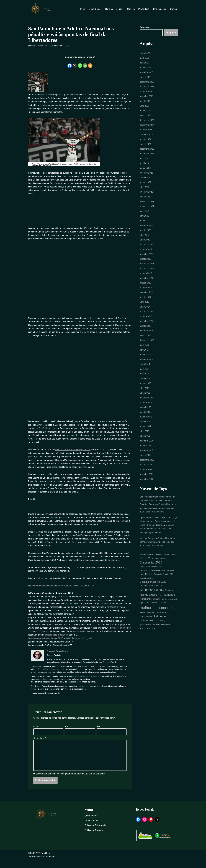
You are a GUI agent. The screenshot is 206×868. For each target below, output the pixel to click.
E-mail (69, 734)
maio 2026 (145, 58)
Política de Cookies (94, 839)
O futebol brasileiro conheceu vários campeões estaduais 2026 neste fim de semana (158, 517)
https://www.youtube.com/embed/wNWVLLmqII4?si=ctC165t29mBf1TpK (62, 592)
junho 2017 (145, 312)
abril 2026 (144, 63)
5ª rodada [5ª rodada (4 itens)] (173, 564)
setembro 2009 (147, 483)
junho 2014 (145, 370)
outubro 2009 (146, 478)
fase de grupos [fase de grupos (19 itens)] (148, 605)
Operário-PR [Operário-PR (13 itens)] (146, 627)
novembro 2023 (147, 156)
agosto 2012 (145, 419)
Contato (174, 9)
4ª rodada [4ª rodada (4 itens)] (166, 564)
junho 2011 (145, 444)
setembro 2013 (147, 385)
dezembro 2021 (147, 205)
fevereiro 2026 (146, 73)
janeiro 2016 (145, 341)
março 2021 (145, 224)
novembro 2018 (147, 273)
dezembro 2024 (147, 122)
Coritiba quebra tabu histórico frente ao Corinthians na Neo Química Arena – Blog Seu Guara (158, 509)
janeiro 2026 (145, 78)
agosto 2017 (145, 302)
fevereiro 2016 (146, 336)
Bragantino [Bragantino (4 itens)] (163, 568)
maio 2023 (145, 161)
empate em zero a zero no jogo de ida (74, 453)
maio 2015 (145, 351)
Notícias (108, 9)
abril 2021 (144, 219)
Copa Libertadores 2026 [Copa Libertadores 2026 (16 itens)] (153, 592)
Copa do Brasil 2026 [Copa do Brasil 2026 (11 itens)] (163, 584)
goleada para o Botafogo (63, 642)
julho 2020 (145, 239)
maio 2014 (145, 375)
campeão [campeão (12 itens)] (171, 580)
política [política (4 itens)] (166, 631)
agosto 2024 (145, 141)
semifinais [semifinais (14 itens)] (166, 635)
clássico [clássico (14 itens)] (148, 584)
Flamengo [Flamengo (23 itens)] (169, 605)
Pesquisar (144, 27)
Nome (37, 734)
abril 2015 (144, 356)
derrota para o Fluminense (86, 638)
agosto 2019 (145, 263)
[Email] (85, 64)
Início (82, 9)
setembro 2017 (147, 297)
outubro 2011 (146, 424)
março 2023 (145, 170)
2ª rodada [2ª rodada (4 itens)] (150, 564)
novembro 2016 (147, 317)
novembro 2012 (147, 405)
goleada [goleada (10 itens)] (156, 609)
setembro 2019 (147, 258)
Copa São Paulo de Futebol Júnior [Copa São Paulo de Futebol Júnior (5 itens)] (152, 596)
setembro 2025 (147, 97)
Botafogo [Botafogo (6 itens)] (155, 568)
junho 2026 (145, 53)
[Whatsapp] (80, 64)
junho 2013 (145, 400)
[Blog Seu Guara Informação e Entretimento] (41, 9)
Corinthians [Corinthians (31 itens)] (147, 600)
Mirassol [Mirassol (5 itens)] (143, 623)
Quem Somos (94, 9)
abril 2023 (144, 166)
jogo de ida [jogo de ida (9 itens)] (145, 613)
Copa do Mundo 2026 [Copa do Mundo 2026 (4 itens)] (146, 588)
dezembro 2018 (147, 268)
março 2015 (145, 361)
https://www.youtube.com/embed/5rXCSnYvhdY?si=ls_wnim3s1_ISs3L (61, 645)
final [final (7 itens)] (160, 605)
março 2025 (145, 112)
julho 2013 (145, 395)
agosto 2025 (145, 102)
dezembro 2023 (147, 151)
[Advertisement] (80, 214)
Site (99, 734)
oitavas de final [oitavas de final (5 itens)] (162, 623)
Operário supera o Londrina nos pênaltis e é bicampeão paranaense (157, 538)
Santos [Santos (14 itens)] (156, 635)
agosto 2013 (145, 390)
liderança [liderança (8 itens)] (155, 613)
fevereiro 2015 (146, 366)
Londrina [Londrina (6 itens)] (163, 613)
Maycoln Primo (147, 547)
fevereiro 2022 (146, 195)
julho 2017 (145, 307)
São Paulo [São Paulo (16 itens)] (145, 639)
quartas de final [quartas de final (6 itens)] (146, 635)
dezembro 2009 (147, 468)
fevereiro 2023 (146, 175)
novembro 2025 (147, 87)
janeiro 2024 (145, 146)
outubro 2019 (146, 253)
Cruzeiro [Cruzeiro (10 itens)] (169, 600)
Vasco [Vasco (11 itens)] (155, 639)
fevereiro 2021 (146, 229)
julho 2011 (145, 439)
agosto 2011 (145, 434)
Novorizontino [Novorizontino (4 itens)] (151, 623)
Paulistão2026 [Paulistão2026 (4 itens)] (159, 631)
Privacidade (143, 9)
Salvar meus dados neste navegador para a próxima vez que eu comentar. (70, 782)
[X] (75, 64)
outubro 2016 (146, 322)
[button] (123, 9)
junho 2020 (145, 244)
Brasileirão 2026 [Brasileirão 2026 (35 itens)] (151, 572)
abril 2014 (144, 380)
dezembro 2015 (147, 346)
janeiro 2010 (145, 463)
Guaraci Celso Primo (40, 46)
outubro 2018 (146, 278)
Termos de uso (159, 9)
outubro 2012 (146, 410)
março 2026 (145, 68)
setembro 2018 (147, 283)
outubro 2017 (146, 292)
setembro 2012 (147, 414)
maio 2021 (145, 214)
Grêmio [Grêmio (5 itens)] (164, 609)
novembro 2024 (147, 127)
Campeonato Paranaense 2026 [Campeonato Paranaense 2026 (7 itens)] (152, 580)
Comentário (39, 746)
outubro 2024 (146, 131)
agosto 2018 (145, 288)
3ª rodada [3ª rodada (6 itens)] (158, 564)
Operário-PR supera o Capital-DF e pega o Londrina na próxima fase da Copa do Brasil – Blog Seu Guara (159, 530)
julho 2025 (145, 107)
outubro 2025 (146, 92)
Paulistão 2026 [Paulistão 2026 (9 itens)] (146, 631)
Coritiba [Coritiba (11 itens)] (160, 600)
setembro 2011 (147, 429)
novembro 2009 (147, 473)
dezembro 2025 (147, 83)
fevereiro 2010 (146, 458)
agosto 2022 (145, 185)
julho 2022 (145, 190)
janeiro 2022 (145, 200)
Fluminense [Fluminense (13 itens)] (146, 609)
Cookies (130, 9)
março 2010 (145, 453)
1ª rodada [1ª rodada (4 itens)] (143, 564)
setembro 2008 (147, 488)
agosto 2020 (145, 234)
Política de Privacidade (95, 834)
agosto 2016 (145, 331)
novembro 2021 (147, 209)
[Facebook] (70, 64)
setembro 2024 (147, 136)
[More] (90, 64)
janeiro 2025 (145, 117)
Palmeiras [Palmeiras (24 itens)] (160, 627)
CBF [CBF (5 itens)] (141, 584)
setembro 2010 (147, 448)
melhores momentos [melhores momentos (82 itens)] (157, 618)
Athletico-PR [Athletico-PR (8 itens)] (145, 568)
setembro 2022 (147, 180)
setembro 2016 (147, 327)
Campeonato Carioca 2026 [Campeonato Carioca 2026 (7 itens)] (150, 577)
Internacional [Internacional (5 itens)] (172, 609)
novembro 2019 (147, 249)
